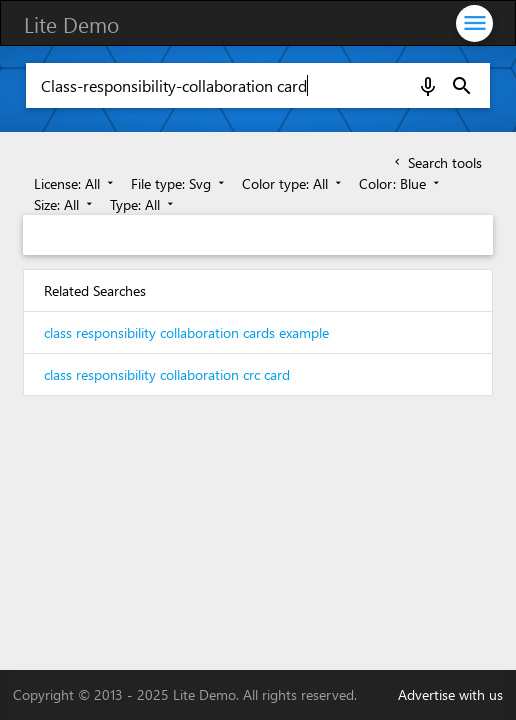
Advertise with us (450, 694)
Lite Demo (71, 24)
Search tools (436, 162)
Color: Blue (401, 183)
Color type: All (293, 183)
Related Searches (95, 290)
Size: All (65, 204)
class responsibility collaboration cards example (186, 332)
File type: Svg (179, 183)
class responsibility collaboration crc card (167, 374)
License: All (75, 183)
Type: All (143, 204)
